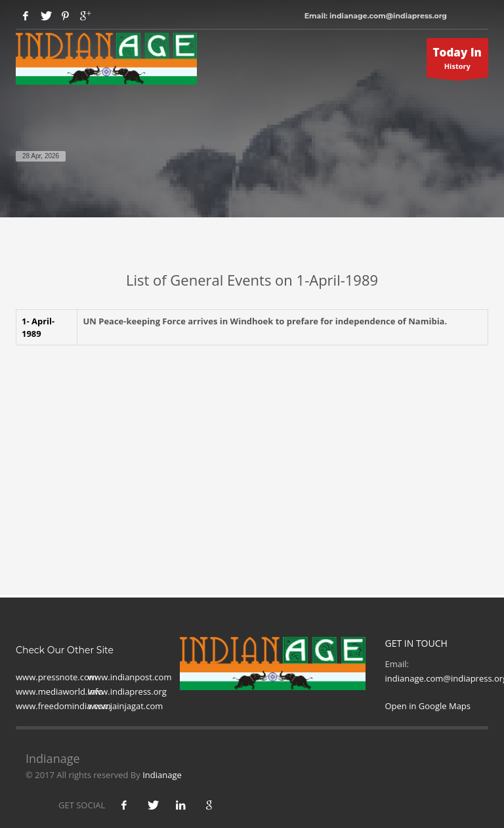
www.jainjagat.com (125, 706)
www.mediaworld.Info (59, 691)
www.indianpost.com (130, 677)
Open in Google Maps (428, 706)
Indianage (162, 775)
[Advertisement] (252, 450)
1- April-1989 (38, 327)
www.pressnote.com (56, 677)
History (458, 61)
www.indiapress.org (127, 691)
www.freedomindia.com (63, 706)
